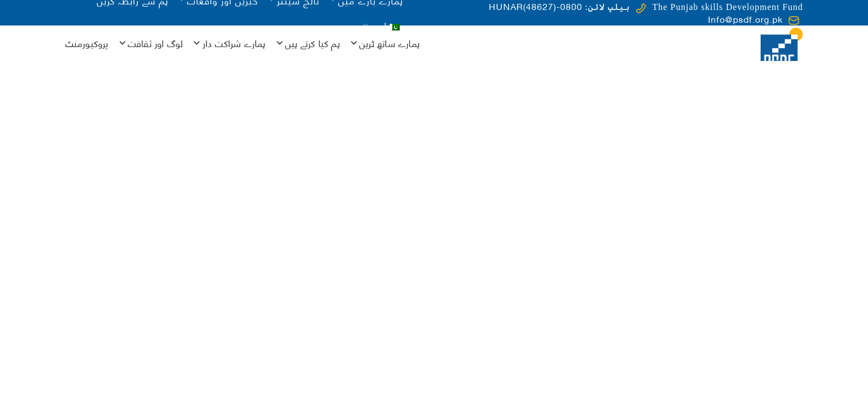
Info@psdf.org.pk (745, 19)
